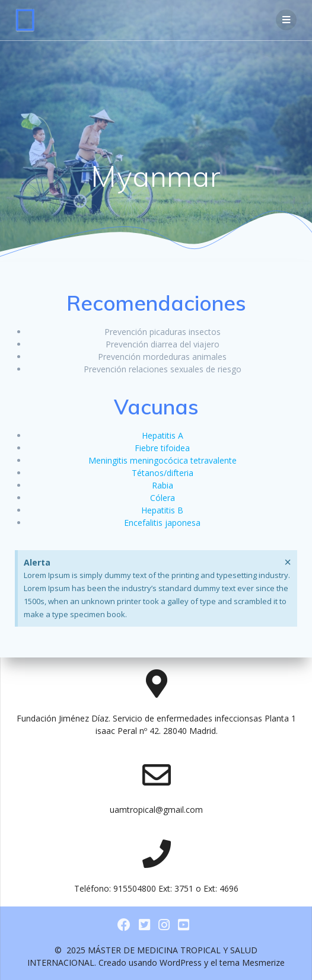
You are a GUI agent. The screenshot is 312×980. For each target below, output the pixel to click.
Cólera (163, 498)
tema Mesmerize (252, 963)
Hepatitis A (163, 435)
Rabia (163, 485)
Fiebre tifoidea (162, 448)
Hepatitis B (162, 510)
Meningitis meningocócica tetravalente (163, 460)
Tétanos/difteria (163, 473)
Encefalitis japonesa (162, 523)
